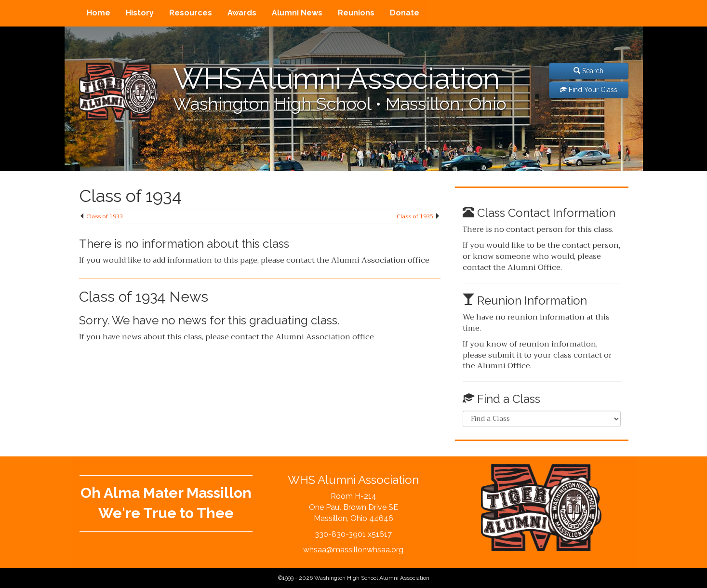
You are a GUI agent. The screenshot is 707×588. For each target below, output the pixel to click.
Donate (405, 13)
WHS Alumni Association (336, 79)
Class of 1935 (415, 216)
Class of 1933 (105, 216)
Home (99, 13)
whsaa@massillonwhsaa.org (353, 550)
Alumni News (297, 13)
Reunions (356, 13)
